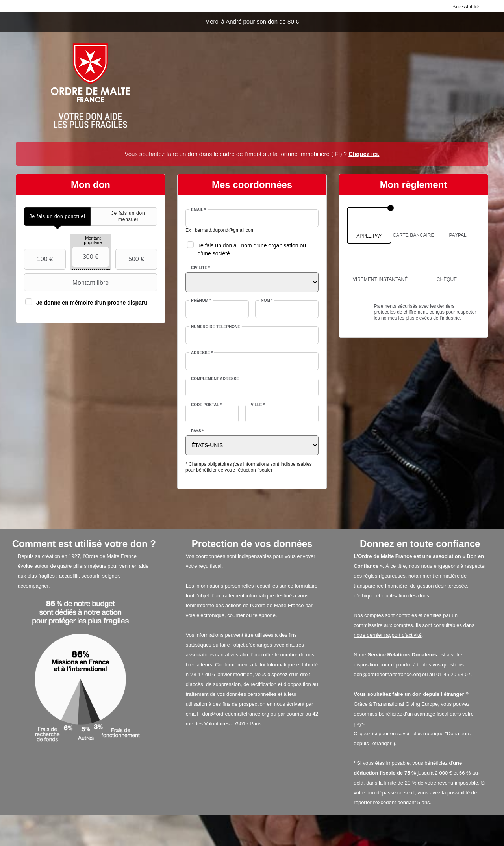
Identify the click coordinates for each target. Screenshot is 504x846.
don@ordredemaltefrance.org (236, 714)
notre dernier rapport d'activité (387, 635)
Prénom (201, 300)
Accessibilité (466, 7)
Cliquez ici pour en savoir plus (388, 734)
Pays (197, 431)
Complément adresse (215, 379)
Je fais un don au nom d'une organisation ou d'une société (252, 249)
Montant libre (67, 283)
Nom (267, 300)
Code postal (206, 405)
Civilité (200, 268)
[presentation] (57, 217)
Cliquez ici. (364, 154)
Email (198, 210)
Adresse (202, 353)
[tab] (57, 217)
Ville (258, 405)
